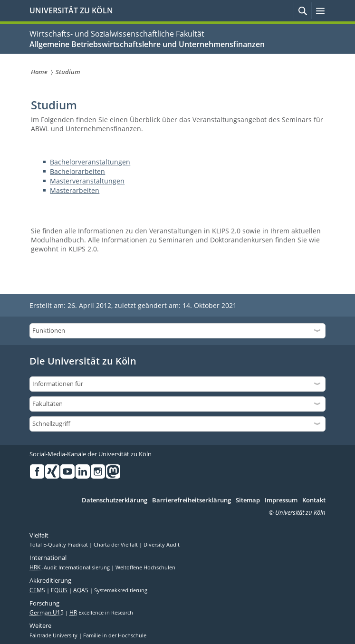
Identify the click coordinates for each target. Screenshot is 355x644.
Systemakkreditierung (121, 590)
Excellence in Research (101, 613)
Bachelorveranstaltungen (90, 162)
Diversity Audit (162, 545)
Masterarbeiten (75, 190)
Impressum (281, 500)
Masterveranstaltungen (87, 181)
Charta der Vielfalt (116, 545)
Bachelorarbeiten (77, 171)
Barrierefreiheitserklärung (192, 500)
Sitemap (248, 500)
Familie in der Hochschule (115, 635)
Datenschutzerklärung (115, 500)
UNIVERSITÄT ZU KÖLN (71, 10)
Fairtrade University (54, 635)
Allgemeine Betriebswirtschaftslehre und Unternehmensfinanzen (147, 44)
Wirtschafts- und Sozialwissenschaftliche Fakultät (117, 34)
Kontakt (314, 500)
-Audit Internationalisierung (70, 567)
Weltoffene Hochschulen (145, 567)
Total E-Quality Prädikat (59, 545)
